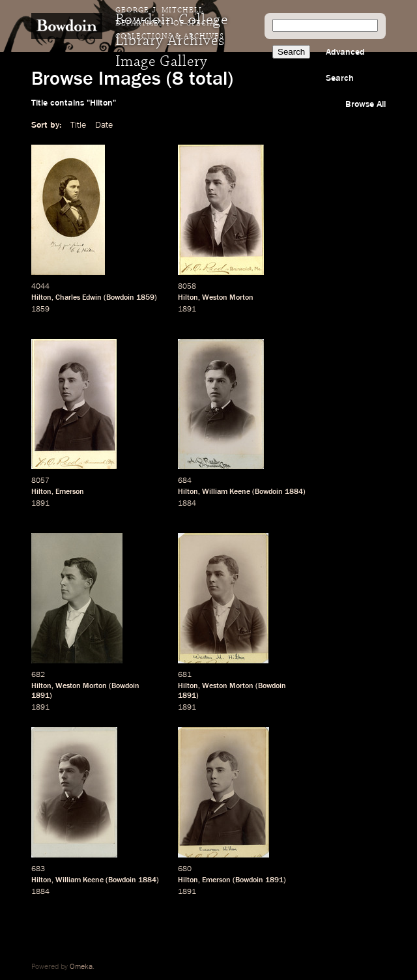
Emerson (70, 492)
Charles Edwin (79, 298)
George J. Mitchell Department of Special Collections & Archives (170, 23)
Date (104, 125)
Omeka (81, 967)
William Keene (226, 492)
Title (78, 125)
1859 (145, 298)
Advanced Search (345, 65)
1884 (294, 492)
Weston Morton (228, 298)
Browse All (366, 104)
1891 (187, 310)
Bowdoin (120, 298)
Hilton (41, 298)
